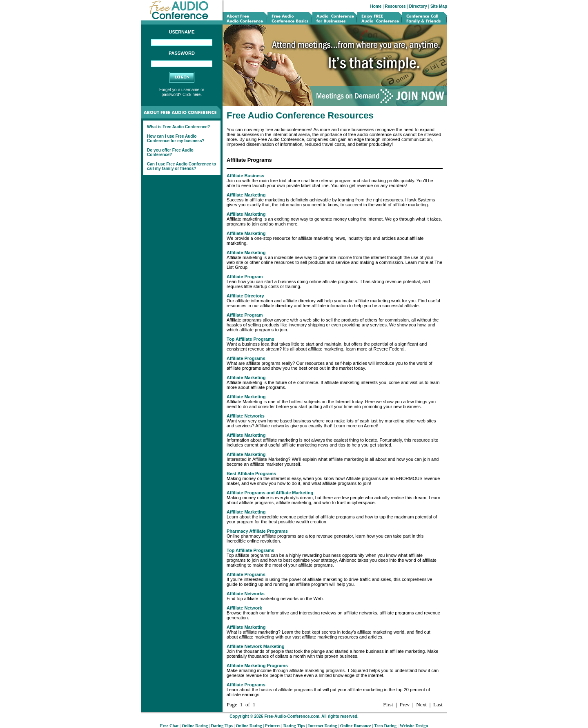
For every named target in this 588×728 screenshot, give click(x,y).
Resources (395, 6)
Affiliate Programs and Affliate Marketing (270, 493)
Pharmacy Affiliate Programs (257, 531)
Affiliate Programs (246, 358)
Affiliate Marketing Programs (257, 665)
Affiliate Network (244, 608)
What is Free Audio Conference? (178, 127)
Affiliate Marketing (246, 195)
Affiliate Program (245, 277)
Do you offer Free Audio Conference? (170, 152)
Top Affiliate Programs (251, 339)
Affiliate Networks (246, 416)
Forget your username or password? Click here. (182, 92)
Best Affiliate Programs (251, 473)
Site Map (439, 6)
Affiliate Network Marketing (256, 646)
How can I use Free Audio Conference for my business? (176, 138)
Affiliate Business (245, 176)
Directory (418, 6)
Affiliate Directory (245, 296)
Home (376, 6)
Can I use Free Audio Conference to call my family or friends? (182, 166)
